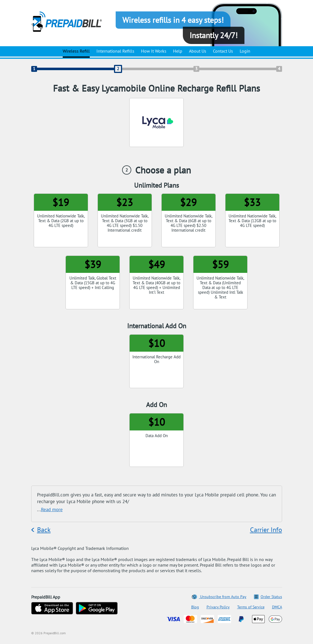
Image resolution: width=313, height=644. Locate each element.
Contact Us (223, 51)
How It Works (154, 51)
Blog (195, 607)
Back (44, 530)
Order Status (268, 597)
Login (245, 51)
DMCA (277, 607)
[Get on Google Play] (97, 609)
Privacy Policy (218, 607)
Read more (52, 510)
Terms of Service (251, 607)
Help (178, 51)
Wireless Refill (76, 51)
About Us (198, 51)
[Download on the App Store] (52, 609)
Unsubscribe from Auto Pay (219, 597)
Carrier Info (266, 530)
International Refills (115, 51)
